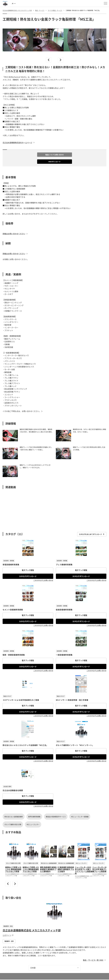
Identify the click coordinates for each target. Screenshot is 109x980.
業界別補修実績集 (34, 817)
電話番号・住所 (9, 941)
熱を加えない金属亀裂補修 (14, 817)
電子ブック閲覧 (28, 570)
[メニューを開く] (106, 3)
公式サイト (8, 935)
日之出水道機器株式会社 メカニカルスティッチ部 (32, 930)
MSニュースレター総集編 (80, 817)
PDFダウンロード (54, 162)
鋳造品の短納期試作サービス (56, 817)
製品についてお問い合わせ (55, 155)
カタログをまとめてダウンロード (92, 534)
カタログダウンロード (28, 576)
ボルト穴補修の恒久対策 (13, 824)
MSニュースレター (33, 824)
